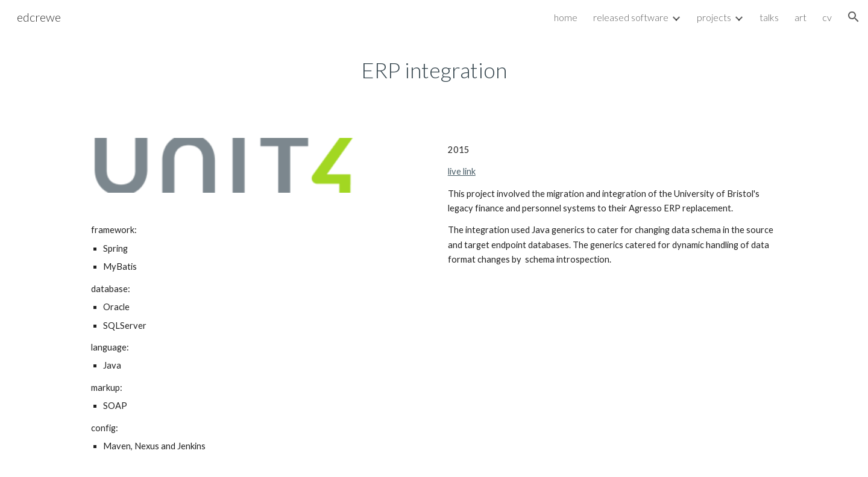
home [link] (566, 17)
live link (462, 171)
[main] (434, 70)
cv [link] (827, 17)
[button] (854, 17)
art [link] (800, 17)
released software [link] (631, 17)
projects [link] (714, 17)
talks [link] (769, 17)
